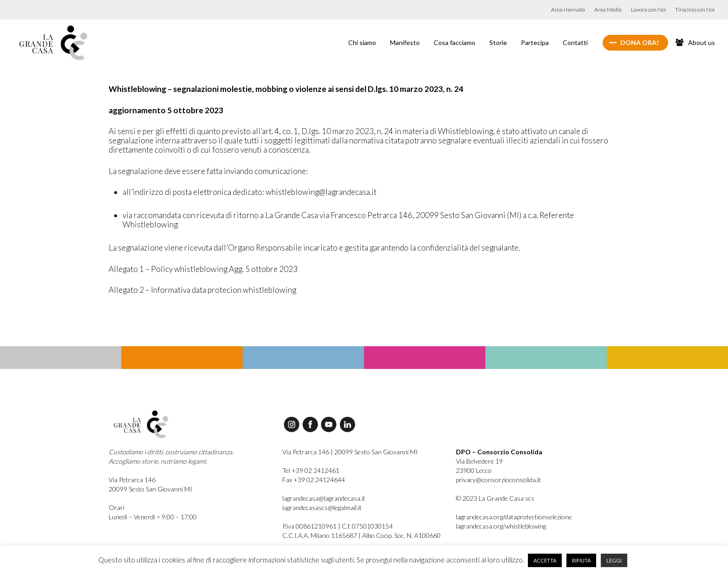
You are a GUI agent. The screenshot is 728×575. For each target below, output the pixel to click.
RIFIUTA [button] (581, 560)
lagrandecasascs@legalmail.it (322, 507)
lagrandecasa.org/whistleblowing (501, 526)
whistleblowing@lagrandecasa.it (321, 192)
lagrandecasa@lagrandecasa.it (324, 498)
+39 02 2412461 (315, 470)
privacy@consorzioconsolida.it (498, 480)
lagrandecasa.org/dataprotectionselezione (514, 517)
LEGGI (614, 560)
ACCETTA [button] (545, 560)
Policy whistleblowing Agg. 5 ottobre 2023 (224, 269)
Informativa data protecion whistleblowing (224, 290)
